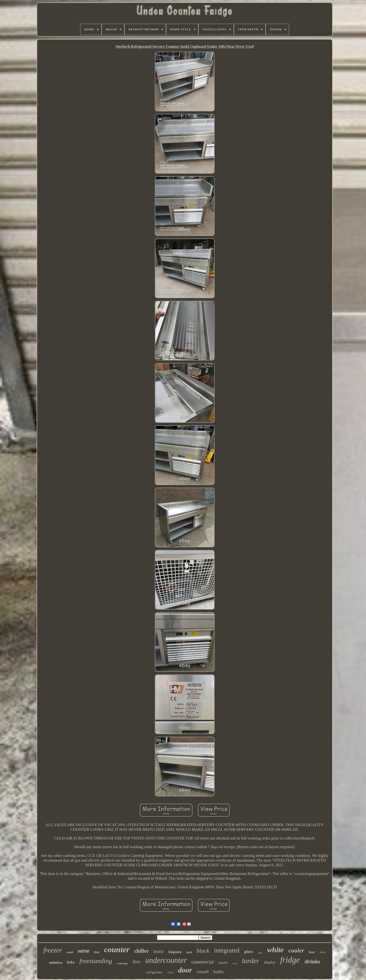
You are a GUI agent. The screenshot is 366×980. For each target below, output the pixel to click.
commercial (203, 962)
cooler (296, 951)
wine (84, 951)
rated (70, 952)
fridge (290, 960)
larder (251, 961)
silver (323, 952)
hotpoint (175, 952)
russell (203, 972)
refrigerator (154, 972)
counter (117, 950)
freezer (53, 950)
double (223, 963)
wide (260, 953)
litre (137, 962)
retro (235, 963)
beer (312, 952)
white (275, 950)
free (97, 952)
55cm (170, 972)
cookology (122, 963)
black (203, 951)
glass (248, 952)
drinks (313, 961)
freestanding (96, 961)
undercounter (166, 960)
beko (71, 962)
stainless (56, 962)
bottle (159, 951)
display (270, 962)
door (185, 970)
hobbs (218, 972)
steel (189, 952)
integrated (227, 950)
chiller (142, 951)
